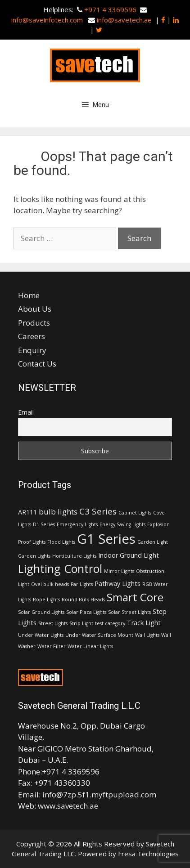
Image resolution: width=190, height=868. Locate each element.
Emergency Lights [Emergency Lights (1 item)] (77, 524)
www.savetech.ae (68, 806)
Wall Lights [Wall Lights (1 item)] (147, 635)
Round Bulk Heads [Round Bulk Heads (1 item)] (83, 600)
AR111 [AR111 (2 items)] (27, 512)
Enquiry (32, 350)
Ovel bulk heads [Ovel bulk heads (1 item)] (50, 584)
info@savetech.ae (124, 20)
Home (29, 295)
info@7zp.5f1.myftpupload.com (99, 794)
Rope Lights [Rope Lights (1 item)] (46, 600)
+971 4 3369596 (110, 9)
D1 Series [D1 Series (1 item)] (44, 524)
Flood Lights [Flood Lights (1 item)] (61, 542)
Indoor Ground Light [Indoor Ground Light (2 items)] (129, 555)
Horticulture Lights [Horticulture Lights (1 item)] (74, 556)
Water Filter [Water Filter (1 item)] (52, 646)
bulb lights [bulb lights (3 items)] (58, 512)
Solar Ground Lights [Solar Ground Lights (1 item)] (41, 612)
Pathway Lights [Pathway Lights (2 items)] (118, 584)
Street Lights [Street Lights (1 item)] (53, 623)
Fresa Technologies (148, 854)
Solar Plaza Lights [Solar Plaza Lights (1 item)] (86, 612)
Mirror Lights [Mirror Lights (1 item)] (119, 571)
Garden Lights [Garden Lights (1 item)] (34, 556)
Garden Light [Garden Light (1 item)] (153, 542)
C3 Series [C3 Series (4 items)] (98, 511)
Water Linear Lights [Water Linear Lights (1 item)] (90, 646)
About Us (35, 309)
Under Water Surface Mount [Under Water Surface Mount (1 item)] (99, 635)
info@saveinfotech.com (48, 20)
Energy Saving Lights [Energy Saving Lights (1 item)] (122, 524)
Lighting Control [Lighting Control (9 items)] (60, 568)
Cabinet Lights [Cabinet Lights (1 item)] (135, 513)
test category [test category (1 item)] (110, 623)
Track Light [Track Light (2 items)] (144, 623)
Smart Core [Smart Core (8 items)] (135, 597)
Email (26, 412)
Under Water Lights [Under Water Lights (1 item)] (41, 635)
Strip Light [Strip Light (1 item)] (81, 623)
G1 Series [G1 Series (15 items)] (106, 539)
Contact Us (37, 364)
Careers (32, 336)
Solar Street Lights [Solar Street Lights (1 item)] (129, 612)
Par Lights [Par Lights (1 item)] (82, 584)
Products (34, 323)
